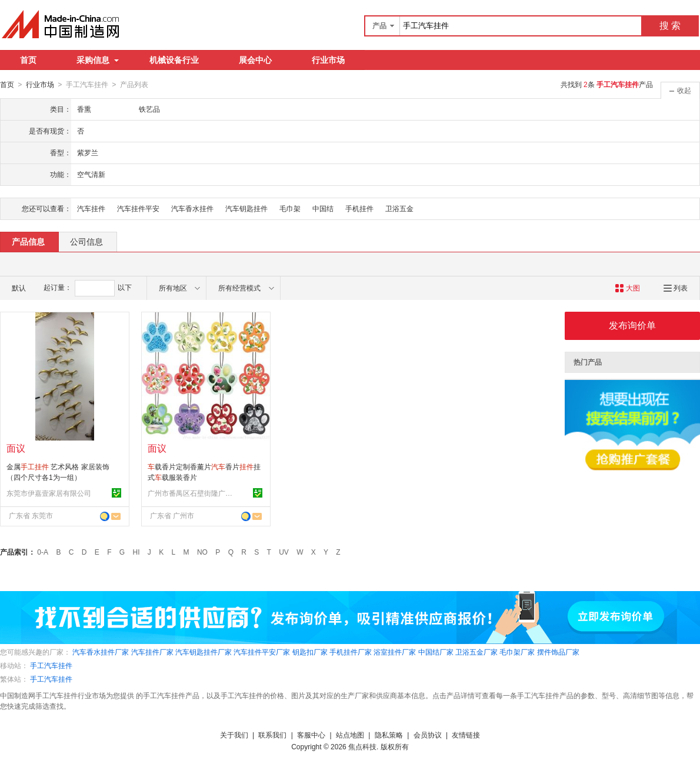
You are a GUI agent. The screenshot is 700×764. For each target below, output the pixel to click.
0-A (43, 552)
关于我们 (234, 735)
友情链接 (466, 735)
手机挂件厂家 (351, 652)
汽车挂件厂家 (152, 652)
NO (202, 552)
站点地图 (350, 735)
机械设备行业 (174, 60)
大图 (627, 288)
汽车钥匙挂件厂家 (204, 652)
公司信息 (86, 241)
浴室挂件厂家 (395, 652)
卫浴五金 (399, 208)
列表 (676, 288)
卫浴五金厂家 (476, 652)
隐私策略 (389, 735)
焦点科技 (362, 746)
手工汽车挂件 (51, 665)
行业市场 (328, 60)
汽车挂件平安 (138, 208)
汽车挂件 (91, 208)
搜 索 (670, 26)
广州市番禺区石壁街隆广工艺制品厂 (192, 493)
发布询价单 (632, 325)
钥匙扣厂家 (310, 652)
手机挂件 (359, 208)
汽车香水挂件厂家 (101, 652)
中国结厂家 (436, 652)
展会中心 (255, 60)
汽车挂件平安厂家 (262, 652)
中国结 (323, 208)
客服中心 (311, 735)
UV (284, 552)
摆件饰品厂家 (558, 652)
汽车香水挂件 (192, 208)
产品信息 (28, 241)
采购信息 (98, 60)
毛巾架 (290, 208)
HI (136, 552)
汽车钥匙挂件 (246, 208)
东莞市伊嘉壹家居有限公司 (49, 493)
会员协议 (428, 735)
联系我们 (272, 735)
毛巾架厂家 (517, 652)
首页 (28, 60)
